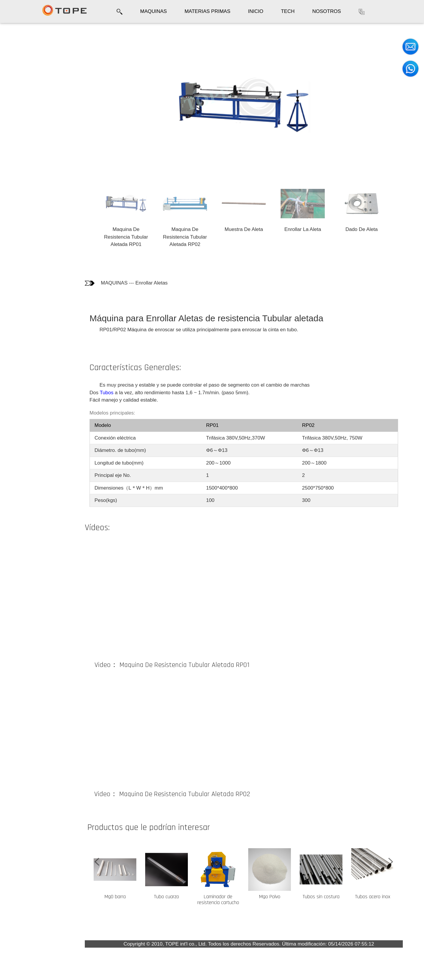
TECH (288, 11)
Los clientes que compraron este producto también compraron (26, 114)
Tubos (107, 393)
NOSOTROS (326, 11)
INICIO (256, 11)
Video (15, 90)
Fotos (15, 59)
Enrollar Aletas (152, 283)
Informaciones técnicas (25, 74)
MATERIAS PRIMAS (208, 11)
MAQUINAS (154, 11)
